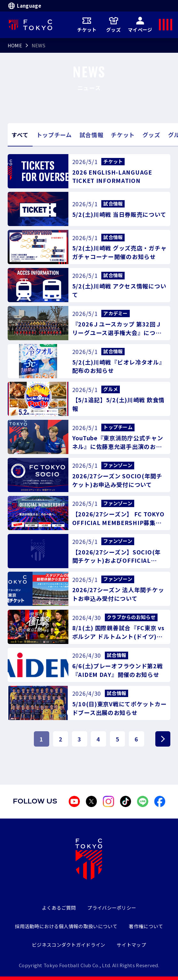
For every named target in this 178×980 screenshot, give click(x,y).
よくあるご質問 (59, 908)
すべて (20, 135)
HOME (15, 45)
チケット (87, 25)
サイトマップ (131, 945)
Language (24, 6)
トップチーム (54, 135)
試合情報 (92, 135)
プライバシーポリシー (112, 908)
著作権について (146, 926)
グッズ (113, 25)
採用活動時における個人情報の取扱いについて (66, 926)
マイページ (140, 25)
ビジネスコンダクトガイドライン (69, 945)
